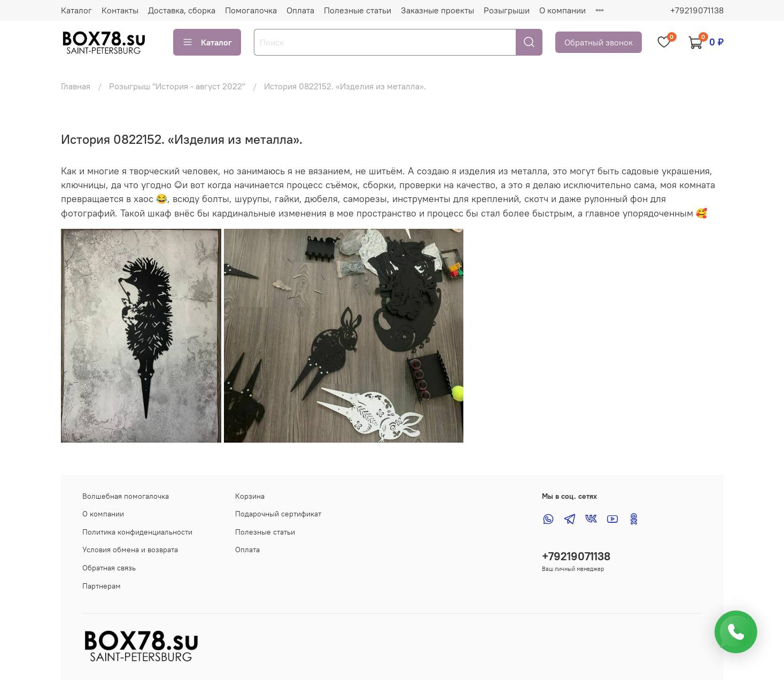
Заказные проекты (437, 10)
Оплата (300, 10)
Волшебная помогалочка (126, 496)
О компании (562, 10)
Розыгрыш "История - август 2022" (177, 86)
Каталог (76, 10)
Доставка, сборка (182, 10)
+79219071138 (697, 10)
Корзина (250, 496)
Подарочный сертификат (278, 514)
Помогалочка (251, 10)
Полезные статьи (358, 10)
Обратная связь (109, 568)
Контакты (120, 10)
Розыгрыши (507, 10)
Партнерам (102, 586)
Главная (76, 86)
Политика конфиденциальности (137, 532)
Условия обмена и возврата (130, 550)
